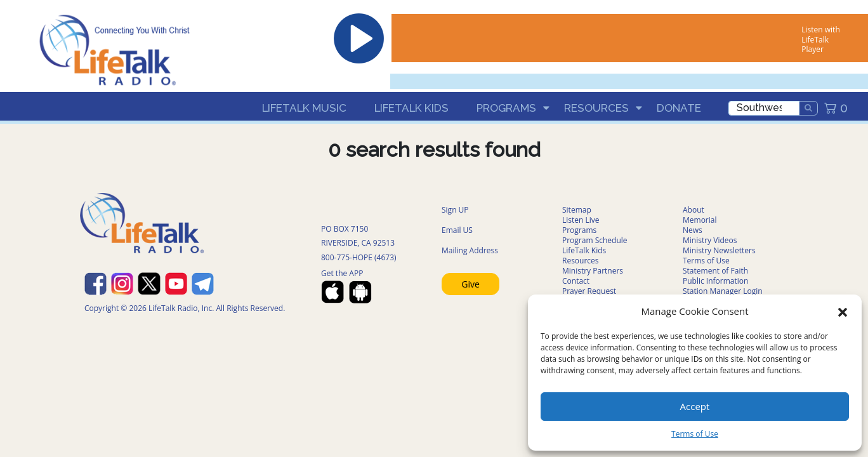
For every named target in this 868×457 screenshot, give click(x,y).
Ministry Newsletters (719, 250)
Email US (457, 230)
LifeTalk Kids (411, 108)
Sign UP (455, 210)
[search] (764, 108)
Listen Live (581, 220)
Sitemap (577, 210)
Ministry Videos (710, 240)
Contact (576, 281)
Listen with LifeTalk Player (820, 39)
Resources (596, 108)
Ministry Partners (593, 271)
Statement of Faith (715, 271)
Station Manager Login (723, 291)
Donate (679, 108)
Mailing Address (470, 250)
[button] (843, 311)
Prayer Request (589, 291)
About (694, 210)
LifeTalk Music (304, 108)
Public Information (715, 281)
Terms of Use (695, 434)
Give (470, 284)
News (693, 230)
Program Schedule (595, 240)
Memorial (700, 220)
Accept (695, 406)
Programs (506, 108)
